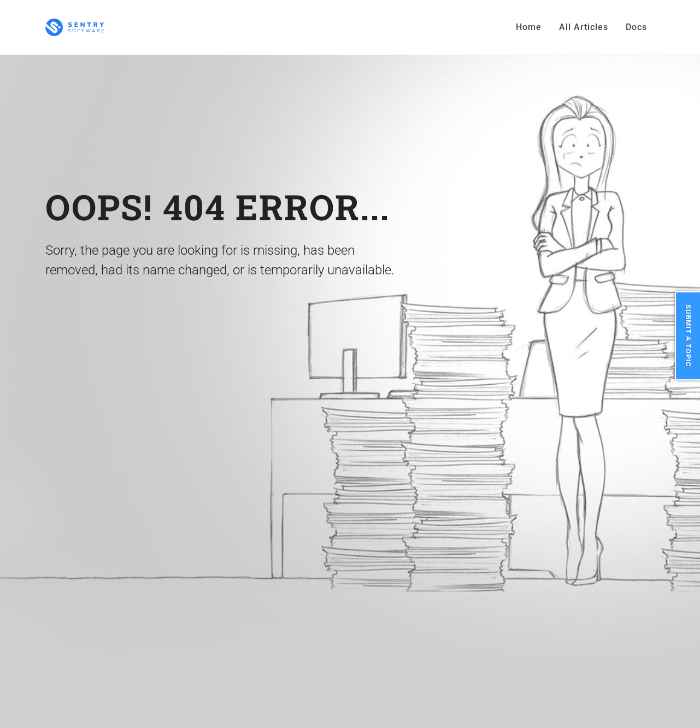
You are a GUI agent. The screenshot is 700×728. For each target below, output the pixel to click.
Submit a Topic (688, 336)
